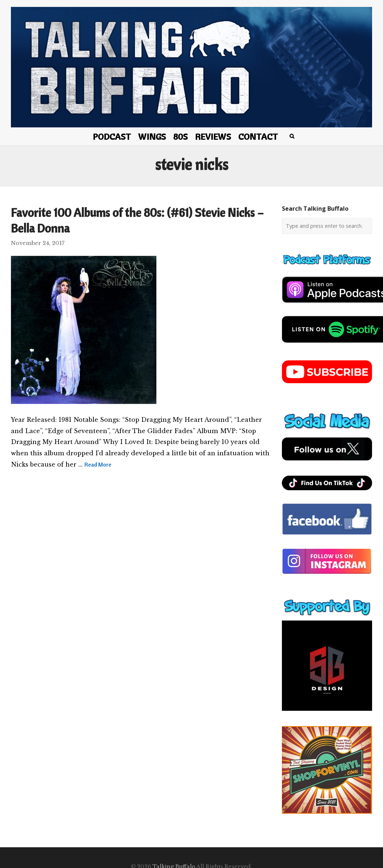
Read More (98, 464)
